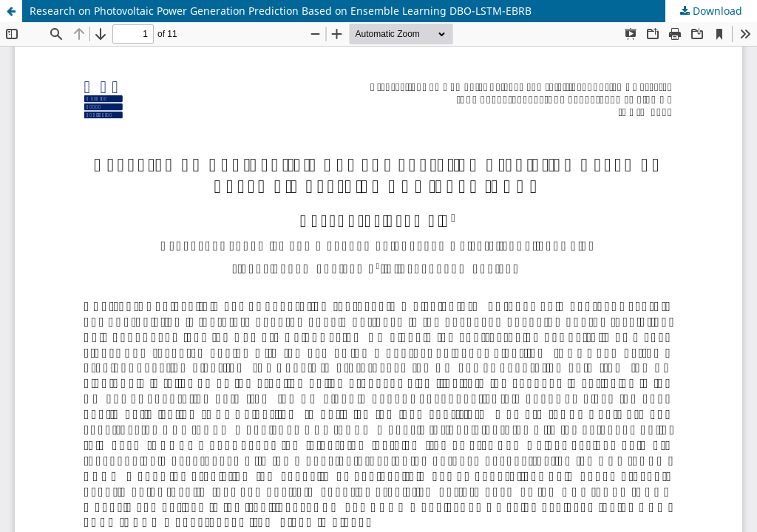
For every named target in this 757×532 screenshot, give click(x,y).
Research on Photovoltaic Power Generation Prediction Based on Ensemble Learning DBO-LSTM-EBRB (281, 11)
